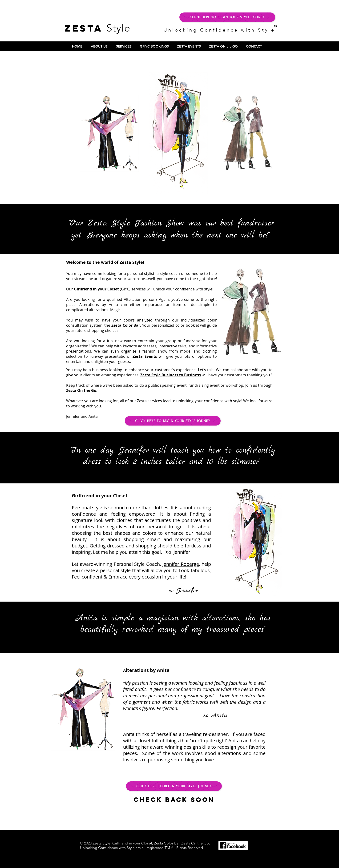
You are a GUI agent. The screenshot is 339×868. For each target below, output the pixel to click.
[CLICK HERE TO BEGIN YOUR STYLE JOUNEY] (227, 17)
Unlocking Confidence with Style (221, 30)
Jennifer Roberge (181, 564)
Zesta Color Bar (126, 325)
